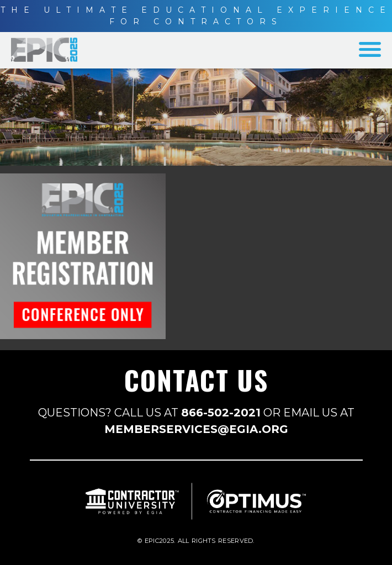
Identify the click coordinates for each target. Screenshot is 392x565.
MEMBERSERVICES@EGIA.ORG (196, 429)
